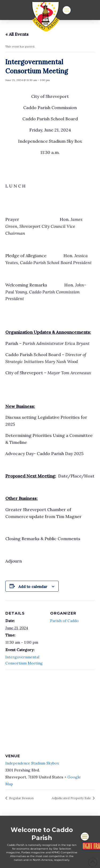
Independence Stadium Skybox (32, 763)
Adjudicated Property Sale (72, 798)
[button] (67, 10)
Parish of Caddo (64, 621)
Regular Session (21, 798)
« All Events (17, 34)
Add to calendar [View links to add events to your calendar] (33, 587)
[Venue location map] (50, 708)
